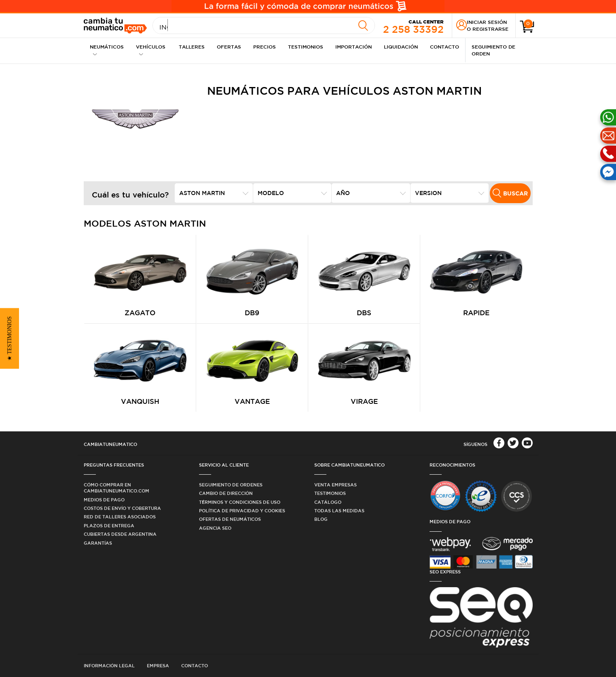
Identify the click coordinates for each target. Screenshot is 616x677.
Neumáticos (107, 50)
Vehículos (151, 50)
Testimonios (306, 47)
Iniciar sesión (487, 22)
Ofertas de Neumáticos (230, 519)
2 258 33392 (413, 26)
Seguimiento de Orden (493, 50)
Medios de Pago (104, 500)
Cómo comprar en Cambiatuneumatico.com (116, 488)
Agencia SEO (215, 528)
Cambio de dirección (226, 493)
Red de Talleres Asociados (120, 517)
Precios (265, 47)
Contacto (445, 47)
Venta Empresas (336, 485)
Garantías (98, 543)
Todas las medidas (339, 510)
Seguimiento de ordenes (231, 485)
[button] (10, 339)
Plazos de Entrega (109, 525)
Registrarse (490, 29)
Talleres (192, 47)
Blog (321, 519)
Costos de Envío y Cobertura (122, 508)
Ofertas (229, 47)
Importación (354, 47)
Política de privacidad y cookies (242, 510)
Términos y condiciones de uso (240, 502)
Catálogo (328, 502)
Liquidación (401, 47)
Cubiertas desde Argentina (120, 534)
